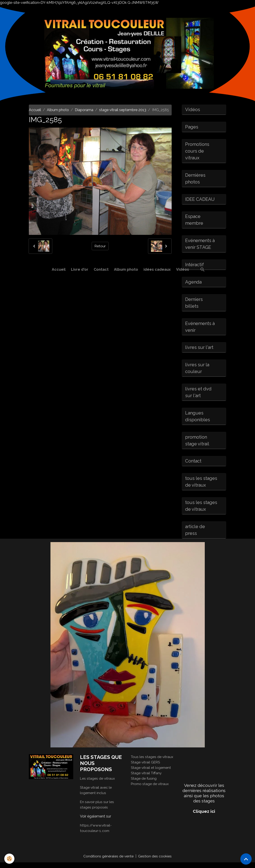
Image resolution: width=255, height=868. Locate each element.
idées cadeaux (157, 269)
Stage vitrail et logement (151, 773)
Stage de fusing (144, 784)
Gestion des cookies (155, 862)
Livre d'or (80, 269)
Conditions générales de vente (109, 862)
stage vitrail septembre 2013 (123, 110)
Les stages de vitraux (98, 784)
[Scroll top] (246, 859)
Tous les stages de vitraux (152, 762)
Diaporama (84, 110)
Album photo (126, 269)
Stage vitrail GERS (146, 768)
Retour (100, 246)
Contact (101, 269)
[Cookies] (10, 859)
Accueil (59, 269)
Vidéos (183, 269)
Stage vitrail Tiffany (147, 778)
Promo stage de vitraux (150, 789)
